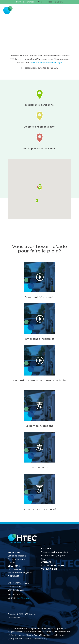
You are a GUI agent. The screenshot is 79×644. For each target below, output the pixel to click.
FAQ (43, 559)
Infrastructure (15, 569)
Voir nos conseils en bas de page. (47, 62)
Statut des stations (26, 2)
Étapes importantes (17, 559)
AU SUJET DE (14, 552)
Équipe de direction (17, 556)
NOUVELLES (14, 576)
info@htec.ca (23, 598)
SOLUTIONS (14, 566)
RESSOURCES (47, 549)
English (59, 2)
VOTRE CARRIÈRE (49, 569)
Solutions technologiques (20, 573)
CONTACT (46, 562)
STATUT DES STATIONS (53, 566)
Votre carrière (45, 2)
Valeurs (11, 562)
